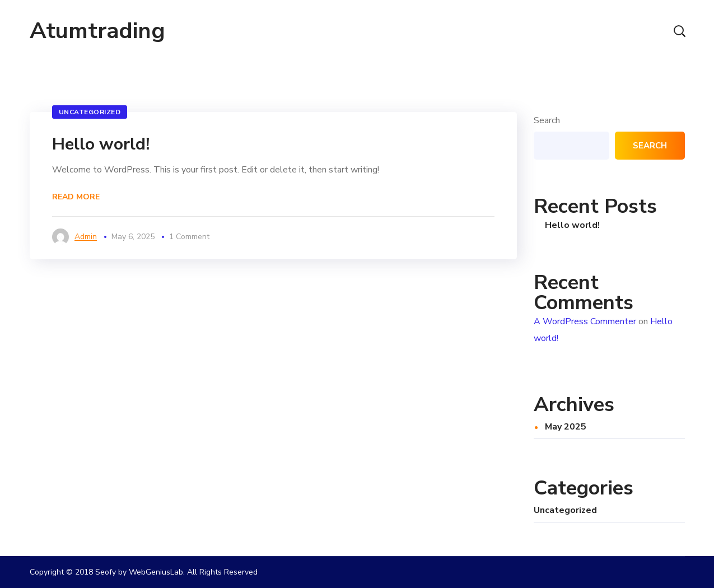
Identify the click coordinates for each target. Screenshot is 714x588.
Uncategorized (90, 112)
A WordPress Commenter (585, 321)
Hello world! (101, 144)
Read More (76, 197)
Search (547, 120)
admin (86, 237)
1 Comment (189, 237)
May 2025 (566, 427)
